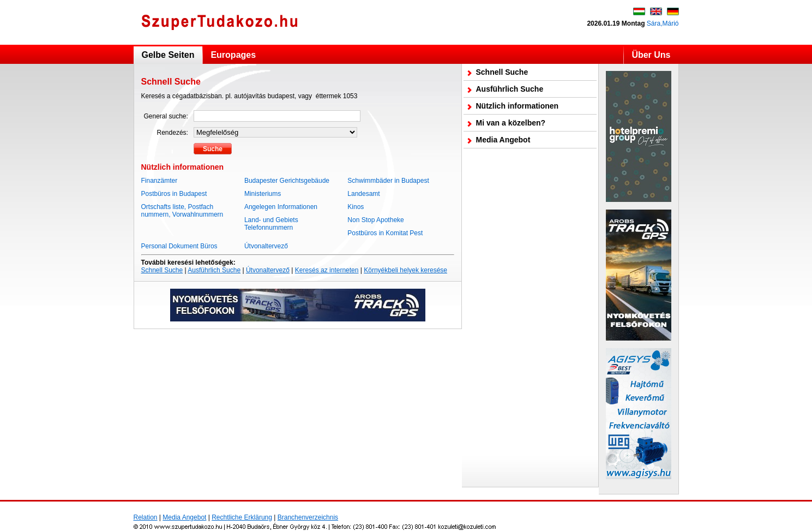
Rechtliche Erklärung (242, 517)
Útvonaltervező (266, 246)
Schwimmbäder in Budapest (388, 181)
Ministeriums (263, 194)
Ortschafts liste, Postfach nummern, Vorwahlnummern (182, 211)
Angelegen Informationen (281, 207)
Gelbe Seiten (168, 55)
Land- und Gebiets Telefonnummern (271, 224)
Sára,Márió (663, 23)
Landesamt (363, 194)
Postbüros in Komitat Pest (385, 233)
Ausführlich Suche (214, 270)
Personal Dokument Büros (179, 246)
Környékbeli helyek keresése (405, 270)
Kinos (356, 207)
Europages (233, 55)
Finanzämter (160, 181)
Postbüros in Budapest (174, 194)
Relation (146, 517)
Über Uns (651, 55)
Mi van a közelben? (511, 123)
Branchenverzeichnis (308, 517)
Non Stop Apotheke (375, 220)
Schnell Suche (162, 270)
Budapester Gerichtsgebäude (287, 181)
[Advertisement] (530, 318)
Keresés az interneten (327, 270)
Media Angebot (503, 140)
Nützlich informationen (518, 106)
